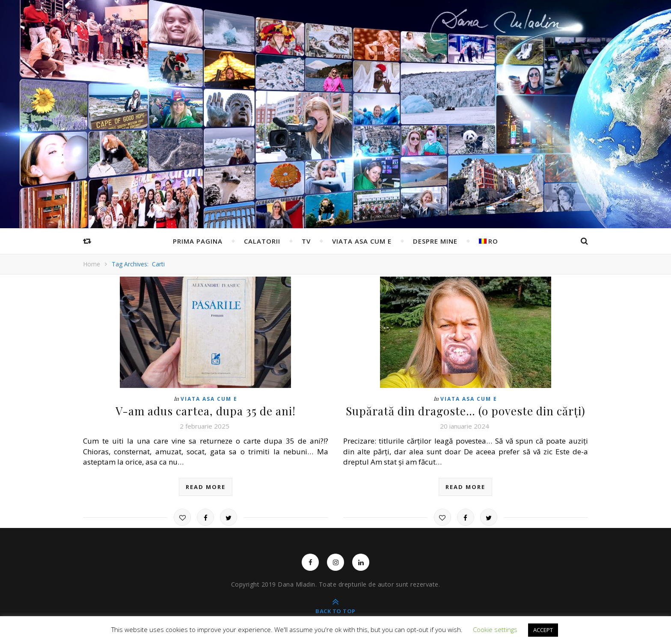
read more (206, 487)
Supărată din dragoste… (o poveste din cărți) (466, 411)
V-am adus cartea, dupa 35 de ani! (206, 411)
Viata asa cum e (362, 241)
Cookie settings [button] (495, 629)
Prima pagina (198, 241)
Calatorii (262, 241)
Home (92, 264)
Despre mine (435, 241)
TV (306, 241)
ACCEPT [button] (543, 630)
